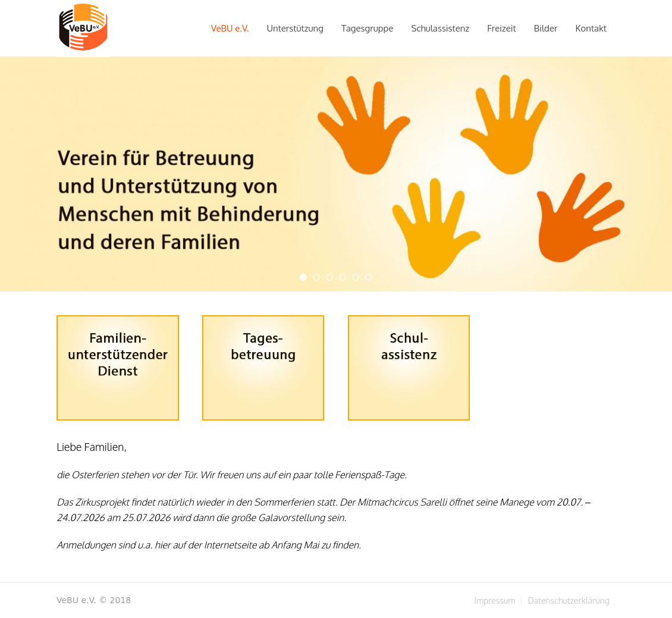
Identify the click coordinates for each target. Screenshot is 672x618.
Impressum (494, 601)
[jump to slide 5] (356, 277)
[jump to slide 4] (343, 277)
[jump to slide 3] (329, 277)
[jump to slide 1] (303, 277)
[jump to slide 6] (369, 277)
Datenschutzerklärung (569, 601)
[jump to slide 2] (316, 277)
